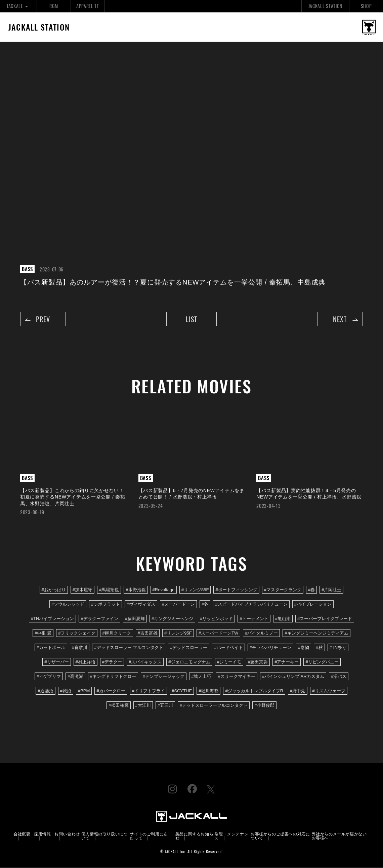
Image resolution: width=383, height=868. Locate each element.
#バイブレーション (313, 605)
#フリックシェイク (77, 634)
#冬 (205, 605)
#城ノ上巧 (201, 678)
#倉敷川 (80, 648)
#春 (311, 591)
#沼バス (339, 678)
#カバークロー (111, 692)
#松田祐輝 (118, 707)
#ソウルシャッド (68, 605)
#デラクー (112, 663)
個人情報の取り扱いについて (105, 837)
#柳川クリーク (116, 634)
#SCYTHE (182, 692)
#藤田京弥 (258, 663)
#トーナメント (254, 620)
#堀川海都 (208, 692)
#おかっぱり (54, 591)
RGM (54, 6)
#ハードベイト (228, 648)
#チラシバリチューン (270, 648)
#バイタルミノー (261, 634)
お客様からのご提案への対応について (280, 837)
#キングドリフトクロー (113, 678)
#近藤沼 (45, 692)
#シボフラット (105, 605)
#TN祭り (338, 648)
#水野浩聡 (136, 591)
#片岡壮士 (331, 591)
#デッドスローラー (189, 648)
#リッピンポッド (216, 620)
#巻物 (304, 648)
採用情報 (42, 835)
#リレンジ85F (195, 591)
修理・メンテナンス (231, 837)
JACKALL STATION (325, 6)
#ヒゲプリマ (49, 678)
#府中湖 (298, 692)
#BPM (84, 692)
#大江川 (143, 707)
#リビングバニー (322, 663)
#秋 (319, 648)
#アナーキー (287, 663)
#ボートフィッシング (236, 591)
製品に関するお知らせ (194, 837)
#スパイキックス (145, 663)
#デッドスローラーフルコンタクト (214, 707)
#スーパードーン (178, 605)
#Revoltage (164, 591)
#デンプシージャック (164, 678)
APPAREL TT (88, 6)
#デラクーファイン (99, 620)
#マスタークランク (283, 591)
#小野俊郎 (264, 707)
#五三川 (165, 707)
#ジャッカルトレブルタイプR (254, 692)
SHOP (366, 6)
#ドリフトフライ (148, 692)
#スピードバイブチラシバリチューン (251, 605)
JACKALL (18, 6)
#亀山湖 (283, 620)
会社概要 (22, 835)
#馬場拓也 (109, 591)
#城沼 (66, 692)
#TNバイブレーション (53, 620)
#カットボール (51, 648)
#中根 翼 (43, 634)
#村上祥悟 (86, 663)
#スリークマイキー (236, 678)
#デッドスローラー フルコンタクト (129, 648)
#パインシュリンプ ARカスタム (293, 678)
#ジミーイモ (229, 663)
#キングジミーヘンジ (172, 620)
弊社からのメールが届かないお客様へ (339, 837)
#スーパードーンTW (219, 634)
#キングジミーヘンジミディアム (316, 634)
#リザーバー (56, 663)
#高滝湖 (75, 678)
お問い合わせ (67, 835)
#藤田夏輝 (135, 620)
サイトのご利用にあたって (149, 837)
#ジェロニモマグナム (189, 663)
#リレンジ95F (178, 634)
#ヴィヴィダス (141, 605)
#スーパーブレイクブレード (325, 620)
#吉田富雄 (148, 634)
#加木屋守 (82, 591)
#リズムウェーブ (329, 692)
